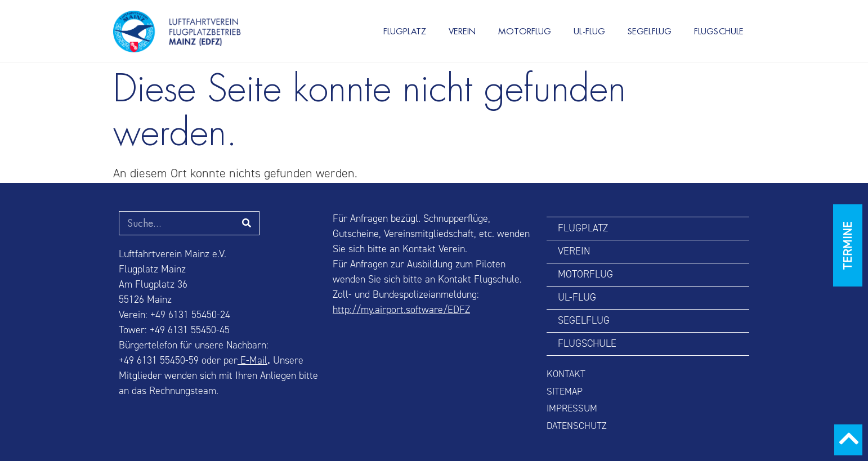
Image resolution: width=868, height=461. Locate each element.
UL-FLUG (589, 31)
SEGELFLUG (650, 31)
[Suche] (247, 223)
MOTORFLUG (525, 31)
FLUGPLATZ (405, 31)
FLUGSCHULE (719, 31)
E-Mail (252, 361)
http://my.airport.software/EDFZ (401, 310)
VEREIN (462, 31)
